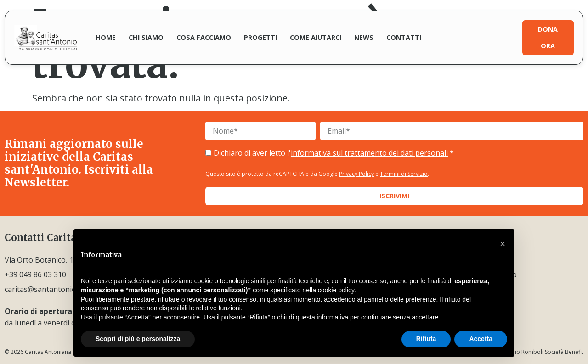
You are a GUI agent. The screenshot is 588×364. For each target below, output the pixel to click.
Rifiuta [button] (426, 339)
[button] (503, 244)
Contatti (404, 37)
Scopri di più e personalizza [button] (138, 339)
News (364, 37)
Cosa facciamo (204, 37)
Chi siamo (146, 37)
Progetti (260, 37)
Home (106, 37)
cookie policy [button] (336, 290)
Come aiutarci (316, 37)
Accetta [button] (481, 339)
